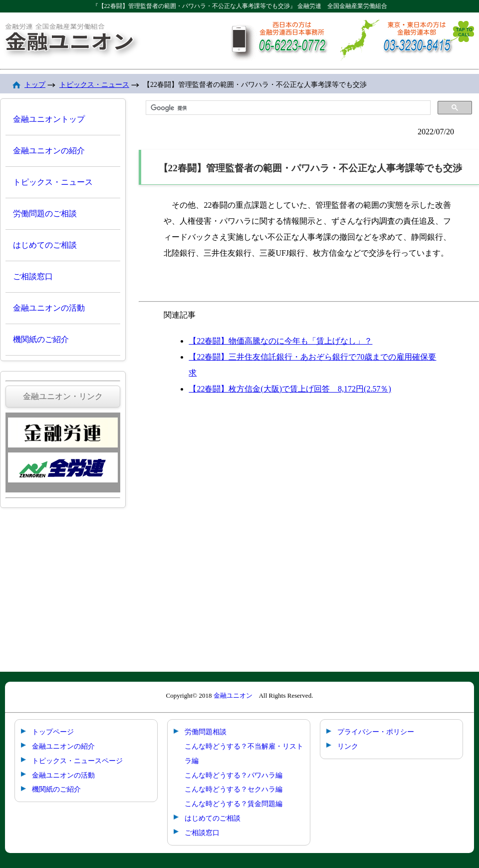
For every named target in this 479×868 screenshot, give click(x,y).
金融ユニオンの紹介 (49, 151)
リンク (348, 746)
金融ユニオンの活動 (49, 308)
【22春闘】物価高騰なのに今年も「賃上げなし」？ (280, 341)
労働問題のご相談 (45, 214)
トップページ (53, 732)
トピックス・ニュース (94, 85)
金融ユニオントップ (49, 119)
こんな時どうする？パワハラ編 (234, 775)
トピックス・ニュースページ (77, 761)
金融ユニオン (233, 695)
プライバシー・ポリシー (376, 732)
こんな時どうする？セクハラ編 (234, 789)
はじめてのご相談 (45, 245)
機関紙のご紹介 (41, 339)
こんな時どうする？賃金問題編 (234, 804)
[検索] (287, 108)
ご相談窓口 (33, 276)
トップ (35, 85)
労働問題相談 (206, 732)
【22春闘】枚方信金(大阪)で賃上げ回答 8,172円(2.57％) (290, 389)
